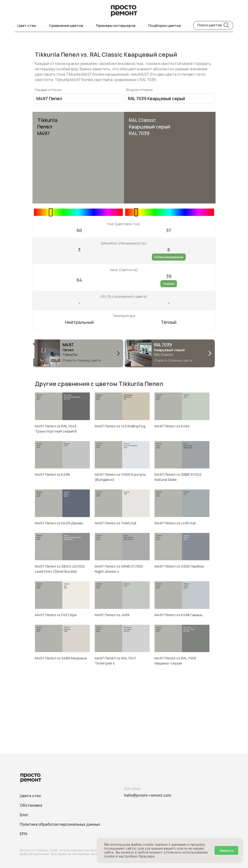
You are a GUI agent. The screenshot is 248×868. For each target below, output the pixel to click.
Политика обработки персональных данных (60, 824)
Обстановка (31, 805)
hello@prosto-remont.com (148, 795)
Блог (24, 815)
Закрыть (226, 850)
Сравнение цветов (66, 26)
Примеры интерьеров (116, 26)
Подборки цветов (164, 26)
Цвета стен (30, 796)
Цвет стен (27, 26)
